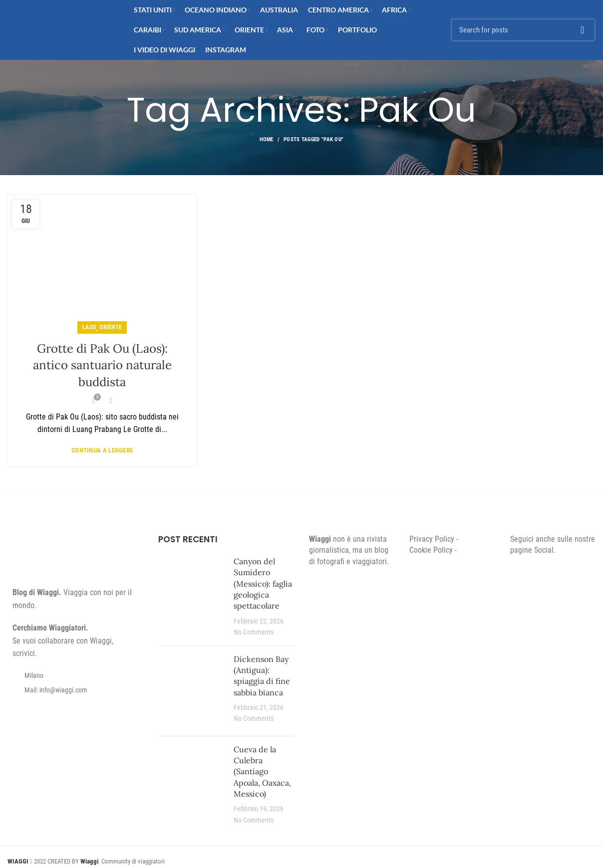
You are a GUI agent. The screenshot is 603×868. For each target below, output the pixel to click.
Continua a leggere (102, 450)
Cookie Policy (431, 550)
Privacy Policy (432, 539)
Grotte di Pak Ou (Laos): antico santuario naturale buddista (102, 365)
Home (267, 139)
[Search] (523, 30)
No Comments (254, 632)
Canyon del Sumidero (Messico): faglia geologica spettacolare (263, 584)
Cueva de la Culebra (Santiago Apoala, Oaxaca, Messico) (262, 772)
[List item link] (75, 690)
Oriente (111, 327)
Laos (89, 327)
